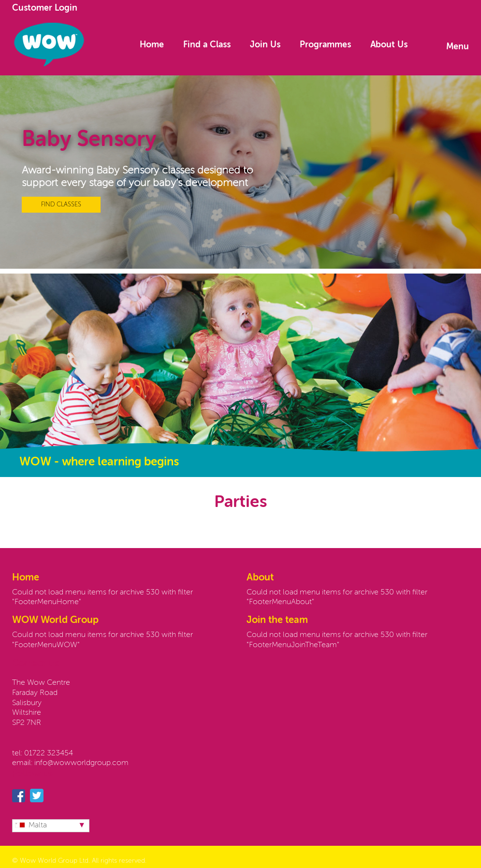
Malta (31, 825)
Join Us (265, 45)
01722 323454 (49, 753)
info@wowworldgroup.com (81, 763)
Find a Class (207, 45)
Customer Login (45, 8)
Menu (458, 47)
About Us (389, 45)
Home (152, 45)
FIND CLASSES (61, 205)
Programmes (325, 45)
